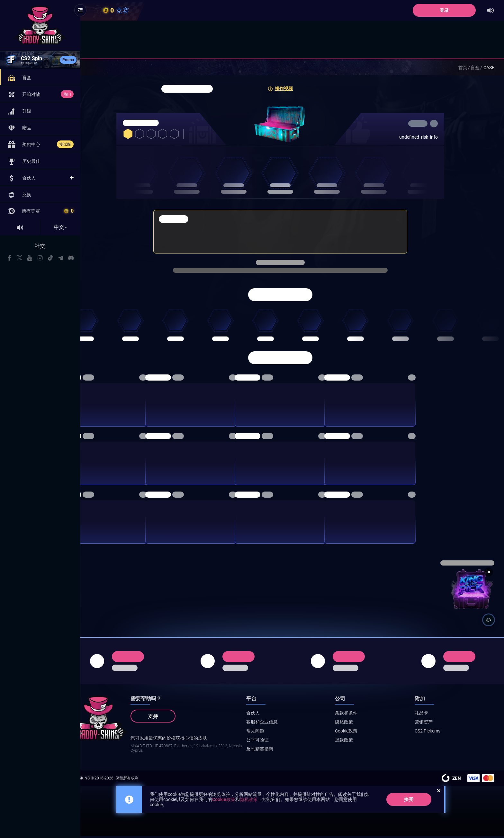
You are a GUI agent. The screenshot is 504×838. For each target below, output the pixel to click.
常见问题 (279, 733)
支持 (177, 718)
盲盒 (475, 68)
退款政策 (360, 742)
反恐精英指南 (283, 751)
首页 (463, 68)
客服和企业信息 (286, 724)
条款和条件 (362, 715)
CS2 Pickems (436, 733)
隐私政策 (360, 724)
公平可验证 (281, 742)
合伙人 (277, 715)
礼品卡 (429, 715)
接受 (421, 801)
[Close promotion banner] (489, 572)
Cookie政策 (362, 733)
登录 (445, 10)
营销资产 (432, 724)
